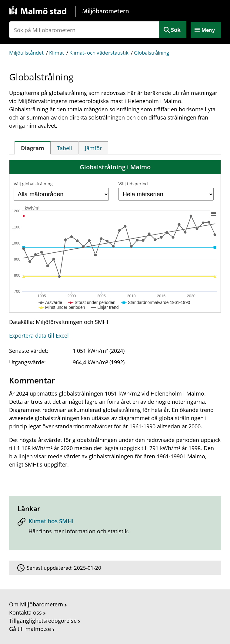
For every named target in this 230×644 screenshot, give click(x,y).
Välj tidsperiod (133, 184)
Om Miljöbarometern (36, 604)
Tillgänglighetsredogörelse (43, 621)
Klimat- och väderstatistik (99, 53)
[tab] (33, 148)
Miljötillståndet (26, 53)
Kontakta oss (25, 612)
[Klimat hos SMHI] (115, 528)
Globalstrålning (152, 53)
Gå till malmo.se (30, 629)
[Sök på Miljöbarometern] (84, 30)
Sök (176, 30)
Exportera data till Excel (39, 335)
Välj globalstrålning (33, 184)
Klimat (57, 53)
